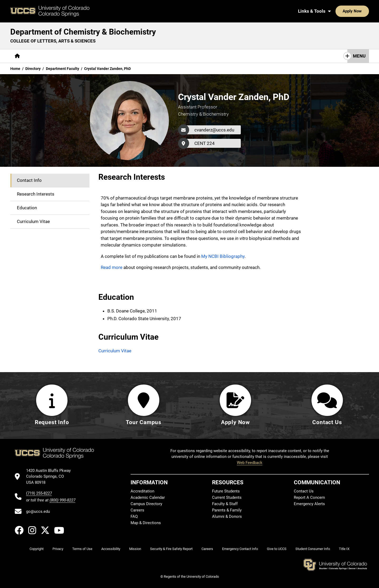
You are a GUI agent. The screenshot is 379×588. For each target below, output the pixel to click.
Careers (137, 510)
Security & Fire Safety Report (171, 549)
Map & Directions (146, 523)
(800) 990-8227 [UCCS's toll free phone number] (63, 500)
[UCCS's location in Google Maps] (51, 476)
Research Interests (36, 194)
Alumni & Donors (227, 516)
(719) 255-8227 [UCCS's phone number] (39, 493)
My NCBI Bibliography (223, 256)
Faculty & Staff (225, 504)
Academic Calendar (148, 497)
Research (99, 56)
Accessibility (111, 549)
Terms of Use (82, 549)
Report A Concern (309, 497)
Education (27, 208)
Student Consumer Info (313, 549)
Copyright (37, 549)
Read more (112, 267)
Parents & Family (227, 510)
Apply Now (336, 11)
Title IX (344, 549)
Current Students (227, 497)
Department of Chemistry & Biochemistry (83, 32)
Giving (162, 56)
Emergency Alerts (309, 504)
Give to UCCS (277, 549)
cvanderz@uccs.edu (214, 130)
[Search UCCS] (363, 11)
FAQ (134, 516)
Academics (69, 56)
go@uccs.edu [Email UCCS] (38, 511)
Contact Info (29, 180)
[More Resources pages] (132, 56)
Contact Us (189, 56)
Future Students (226, 491)
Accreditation (142, 491)
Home (15, 69)
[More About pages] (39, 56)
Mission (135, 549)
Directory (33, 69)
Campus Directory (146, 504)
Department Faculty (63, 69)
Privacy (58, 549)
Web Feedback (250, 463)
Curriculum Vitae (33, 221)
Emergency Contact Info (240, 549)
